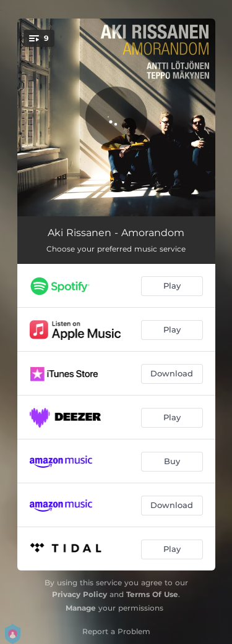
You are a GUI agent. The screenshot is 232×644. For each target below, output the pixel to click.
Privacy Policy (79, 594)
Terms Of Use (152, 594)
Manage (81, 608)
